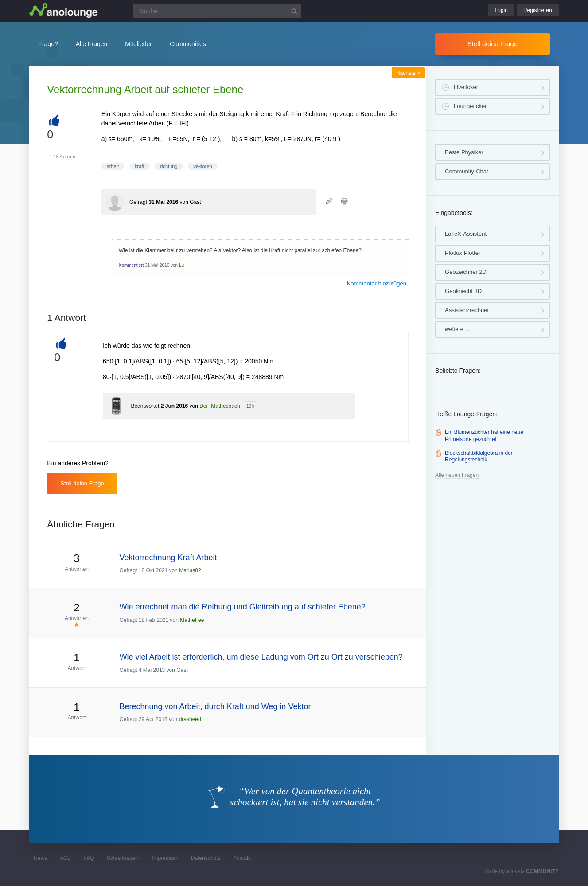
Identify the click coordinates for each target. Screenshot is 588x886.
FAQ (89, 858)
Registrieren (538, 10)
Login (501, 10)
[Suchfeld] (217, 11)
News (40, 858)
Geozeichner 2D (466, 272)
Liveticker (466, 87)
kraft (139, 166)
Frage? (48, 44)
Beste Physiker (464, 152)
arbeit (113, 166)
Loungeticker (470, 106)
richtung (169, 166)
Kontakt (242, 858)
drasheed (190, 719)
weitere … (458, 329)
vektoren (202, 166)
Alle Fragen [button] (92, 44)
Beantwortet (145, 406)
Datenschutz (206, 858)
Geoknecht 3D (463, 291)
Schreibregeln (123, 858)
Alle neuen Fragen (457, 475)
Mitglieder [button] (138, 44)
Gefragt (138, 202)
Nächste (408, 73)
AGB (65, 858)
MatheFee (192, 620)
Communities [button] (188, 44)
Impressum (165, 858)
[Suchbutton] (294, 11)
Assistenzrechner (467, 310)
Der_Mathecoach (220, 406)
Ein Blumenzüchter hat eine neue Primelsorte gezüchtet (484, 436)
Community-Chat (467, 171)
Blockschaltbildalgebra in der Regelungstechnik (479, 457)
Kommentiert (131, 265)
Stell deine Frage (493, 44)
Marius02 (190, 570)
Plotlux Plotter (463, 253)
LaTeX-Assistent (466, 234)
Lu (181, 265)
